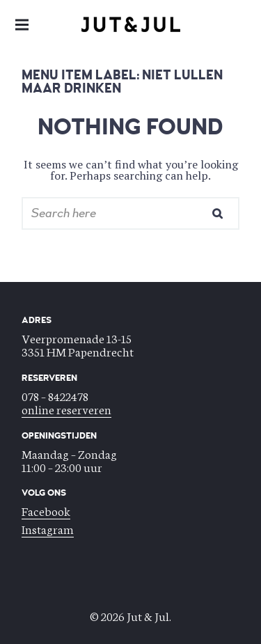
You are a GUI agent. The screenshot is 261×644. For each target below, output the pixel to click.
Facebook (46, 510)
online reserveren (66, 409)
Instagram (48, 528)
